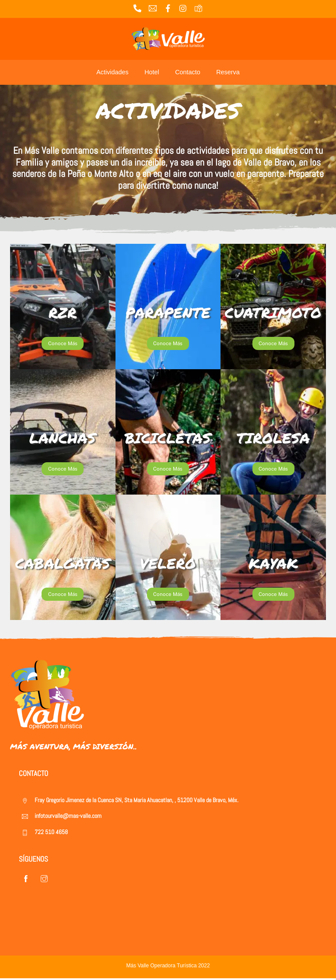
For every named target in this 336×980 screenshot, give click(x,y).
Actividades (112, 72)
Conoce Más (63, 343)
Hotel (152, 72)
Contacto (188, 72)
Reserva (228, 72)
